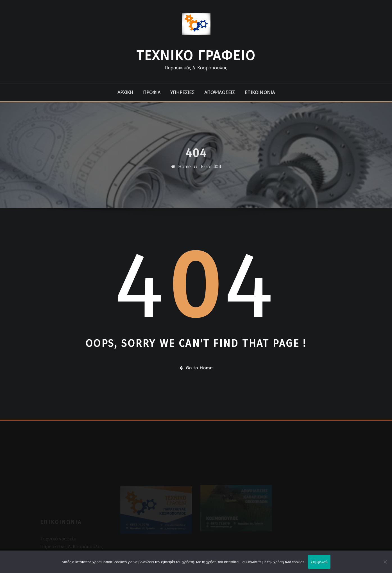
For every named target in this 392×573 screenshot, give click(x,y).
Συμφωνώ (319, 562)
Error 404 (211, 170)
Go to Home (196, 368)
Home (184, 170)
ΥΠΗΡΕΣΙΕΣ (182, 92)
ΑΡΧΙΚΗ (125, 92)
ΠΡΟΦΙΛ (152, 92)
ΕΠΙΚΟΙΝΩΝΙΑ (260, 92)
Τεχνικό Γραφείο (196, 56)
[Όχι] (385, 562)
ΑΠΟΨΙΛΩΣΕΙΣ (220, 92)
